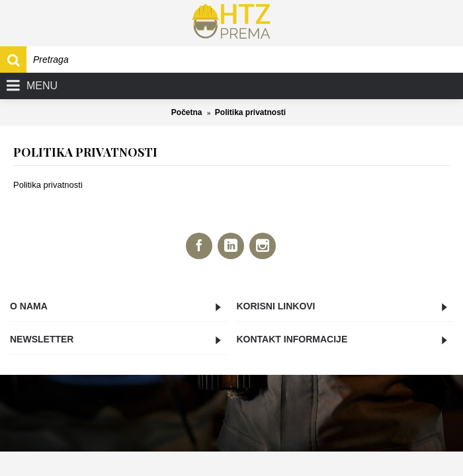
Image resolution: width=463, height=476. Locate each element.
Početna (187, 112)
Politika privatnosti (250, 112)
